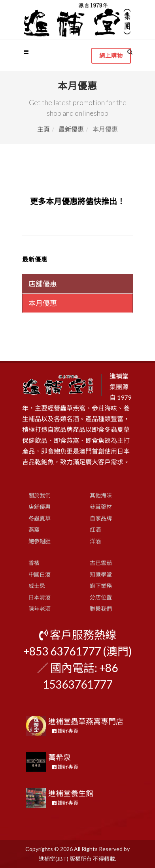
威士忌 (37, 586)
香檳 (34, 563)
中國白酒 (40, 574)
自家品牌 (101, 518)
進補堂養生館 (71, 793)
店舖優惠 (40, 507)
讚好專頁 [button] (65, 731)
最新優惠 (71, 129)
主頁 (43, 129)
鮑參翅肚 (40, 541)
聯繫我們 (101, 609)
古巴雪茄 (101, 563)
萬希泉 (60, 757)
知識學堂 (101, 574)
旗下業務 (101, 586)
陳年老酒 (40, 609)
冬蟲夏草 (40, 518)
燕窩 (34, 530)
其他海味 (101, 495)
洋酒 (95, 541)
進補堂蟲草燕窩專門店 (86, 721)
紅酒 (95, 530)
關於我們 (40, 495)
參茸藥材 (101, 507)
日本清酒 (40, 597)
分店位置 (101, 597)
